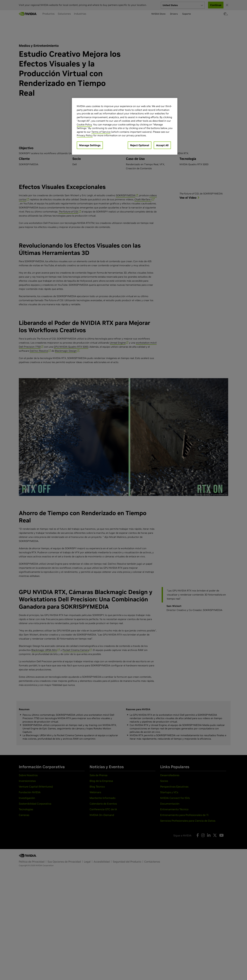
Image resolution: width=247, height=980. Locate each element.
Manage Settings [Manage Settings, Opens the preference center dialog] (90, 145)
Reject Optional (140, 145)
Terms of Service (101, 132)
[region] (125, 126)
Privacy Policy (85, 135)
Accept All (162, 145)
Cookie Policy (84, 125)
